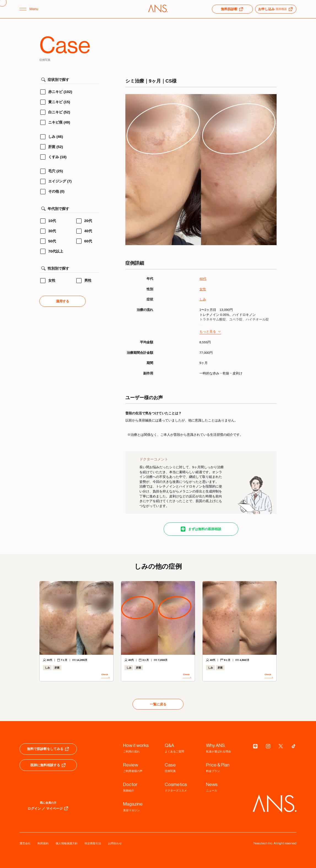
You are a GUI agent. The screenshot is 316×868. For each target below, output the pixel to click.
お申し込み (276, 9)
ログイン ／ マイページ (48, 808)
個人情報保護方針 (67, 843)
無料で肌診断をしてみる (48, 749)
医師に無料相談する (48, 765)
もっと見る (208, 331)
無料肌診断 (232, 9)
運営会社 (25, 843)
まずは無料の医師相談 (205, 529)
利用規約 (43, 843)
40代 (203, 279)
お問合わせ (115, 843)
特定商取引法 (93, 843)
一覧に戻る (158, 704)
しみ (203, 299)
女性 (203, 289)
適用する (63, 301)
